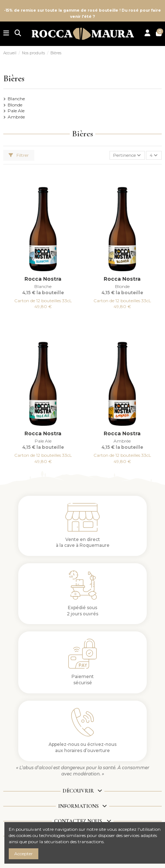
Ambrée (16, 117)
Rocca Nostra (43, 279)
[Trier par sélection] (127, 155)
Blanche (16, 99)
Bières (14, 79)
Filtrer (19, 155)
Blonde (15, 105)
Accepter (24, 854)
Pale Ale (16, 111)
